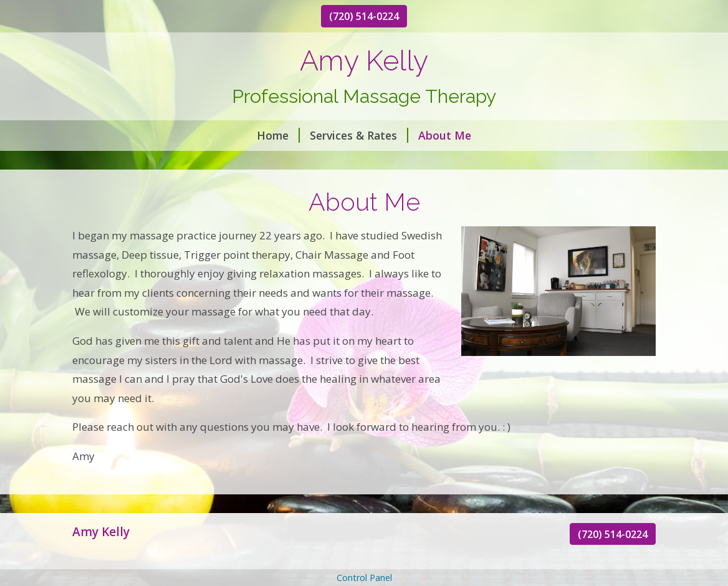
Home (278, 135)
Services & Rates (359, 135)
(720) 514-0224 (364, 16)
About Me (445, 135)
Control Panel (364, 578)
